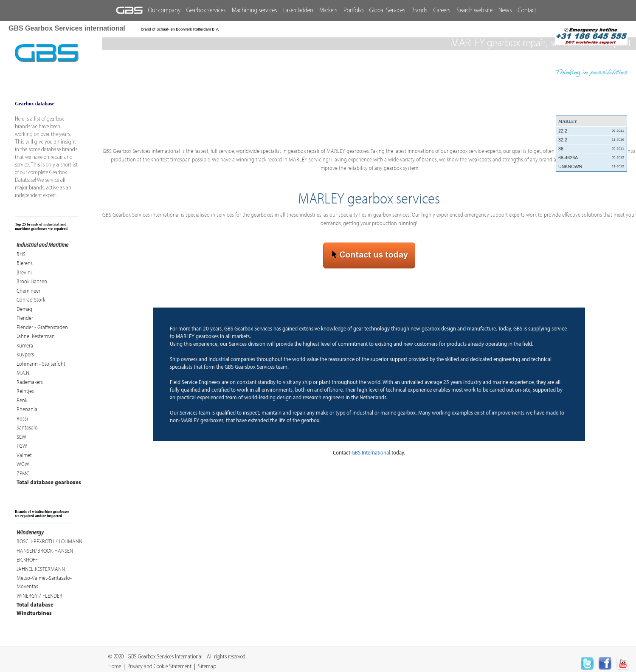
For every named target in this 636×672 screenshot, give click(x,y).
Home (115, 667)
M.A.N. (23, 373)
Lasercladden (298, 11)
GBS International (371, 452)
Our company (164, 11)
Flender (25, 318)
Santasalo (27, 427)
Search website (474, 11)
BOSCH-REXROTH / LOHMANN (49, 541)
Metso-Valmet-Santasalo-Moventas (44, 582)
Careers (442, 11)
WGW (23, 464)
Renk (22, 400)
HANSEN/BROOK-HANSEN (45, 551)
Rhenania (27, 409)
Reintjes (25, 391)
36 (591, 149)
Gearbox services (206, 11)
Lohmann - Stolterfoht (41, 364)
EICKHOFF (27, 559)
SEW (21, 437)
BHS (21, 254)
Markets (328, 11)
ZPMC (23, 473)
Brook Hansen (32, 281)
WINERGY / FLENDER (39, 596)
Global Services (387, 11)
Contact (527, 11)
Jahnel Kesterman (36, 336)
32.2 (591, 140)
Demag (24, 309)
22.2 (591, 131)
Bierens (25, 263)
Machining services (255, 11)
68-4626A (591, 158)
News (505, 11)
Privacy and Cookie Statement (159, 667)
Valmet (24, 455)
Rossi (22, 418)
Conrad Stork (31, 299)
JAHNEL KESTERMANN (41, 569)
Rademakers (30, 382)
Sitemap (207, 667)
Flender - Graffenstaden (42, 327)
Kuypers (25, 354)
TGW (22, 446)
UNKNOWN (591, 167)
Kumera (25, 345)
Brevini (24, 272)
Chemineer (28, 291)
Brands (419, 11)
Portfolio (353, 11)
